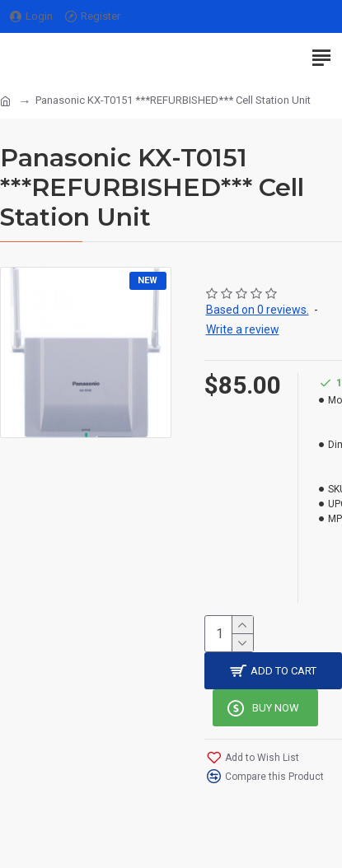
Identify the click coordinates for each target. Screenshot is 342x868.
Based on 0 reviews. (258, 310)
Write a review (243, 329)
